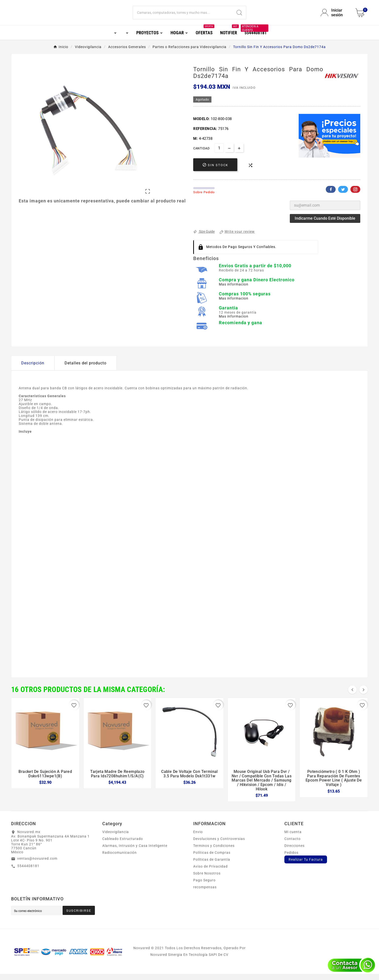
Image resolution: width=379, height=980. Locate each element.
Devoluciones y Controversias (219, 845)
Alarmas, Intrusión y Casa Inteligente (135, 852)
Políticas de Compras (212, 859)
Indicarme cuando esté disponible (325, 224)
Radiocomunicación (120, 859)
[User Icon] (335, 16)
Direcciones (294, 852)
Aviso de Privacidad (210, 873)
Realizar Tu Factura (306, 866)
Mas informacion (234, 290)
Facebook (331, 196)
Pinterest (355, 196)
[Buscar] (183, 16)
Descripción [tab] (33, 369)
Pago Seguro (204, 886)
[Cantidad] (219, 154)
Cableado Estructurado (123, 845)
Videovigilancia (116, 838)
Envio (198, 838)
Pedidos (291, 859)
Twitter (343, 196)
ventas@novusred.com (37, 865)
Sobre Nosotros (207, 879)
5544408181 (28, 872)
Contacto (293, 845)
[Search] (239, 16)
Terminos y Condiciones (214, 852)
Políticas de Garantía (212, 866)
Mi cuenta (293, 838)
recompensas (205, 893)
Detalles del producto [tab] (86, 369)
